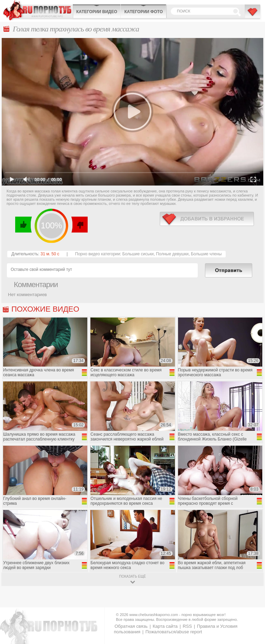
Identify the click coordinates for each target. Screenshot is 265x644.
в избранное (207, 219)
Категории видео (97, 12)
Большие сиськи (138, 254)
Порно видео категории (98, 254)
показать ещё (132, 576)
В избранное (253, 15)
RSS (187, 626)
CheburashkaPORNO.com (38, 10)
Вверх (252, 605)
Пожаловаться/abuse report (174, 632)
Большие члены (206, 254)
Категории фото (143, 12)
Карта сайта (165, 626)
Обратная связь (131, 626)
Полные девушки (172, 254)
